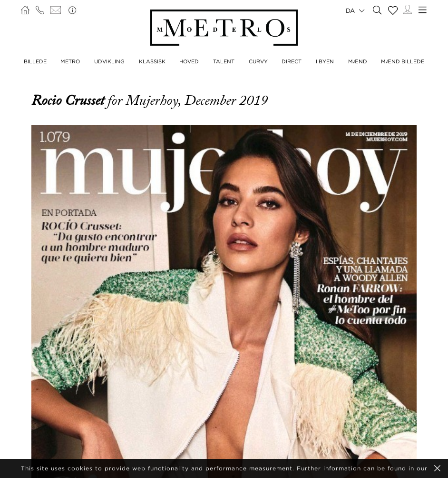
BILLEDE (35, 61)
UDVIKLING (109, 61)
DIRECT (292, 61)
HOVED (189, 61)
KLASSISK (152, 61)
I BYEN (325, 61)
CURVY (258, 61)
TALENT (224, 61)
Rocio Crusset (69, 100)
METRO (70, 61)
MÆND (358, 61)
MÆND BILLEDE (403, 61)
